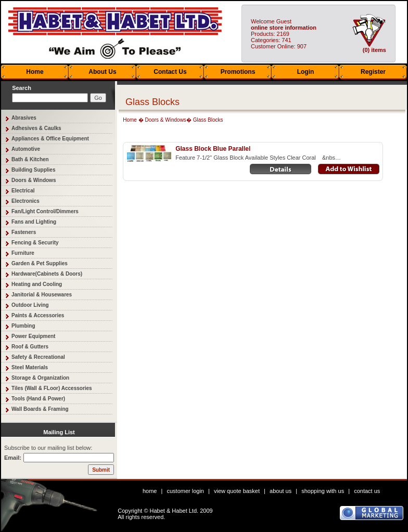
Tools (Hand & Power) (38, 399)
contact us (367, 491)
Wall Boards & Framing (40, 409)
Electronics (25, 201)
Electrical (23, 191)
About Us (102, 72)
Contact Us (170, 72)
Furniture (23, 253)
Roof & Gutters (30, 347)
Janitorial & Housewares (42, 295)
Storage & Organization (40, 378)
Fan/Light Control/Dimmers (45, 211)
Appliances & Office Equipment (50, 139)
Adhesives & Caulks (36, 128)
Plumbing (23, 326)
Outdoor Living (30, 305)
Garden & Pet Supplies (40, 263)
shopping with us (323, 491)
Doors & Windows (34, 180)
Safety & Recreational (38, 357)
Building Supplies (33, 170)
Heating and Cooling (37, 284)
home (150, 491)
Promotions (238, 72)
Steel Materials (30, 367)
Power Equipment (33, 336)
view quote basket (237, 491)
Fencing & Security (35, 243)
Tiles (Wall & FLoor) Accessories (52, 388)
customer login (185, 491)
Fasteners (24, 232)
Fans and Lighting (34, 222)
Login (306, 72)
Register (373, 72)
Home (35, 72)
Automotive (26, 149)
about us (280, 491)
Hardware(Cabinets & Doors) (47, 274)
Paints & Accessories (38, 315)
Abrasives (24, 118)
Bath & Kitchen (30, 159)
